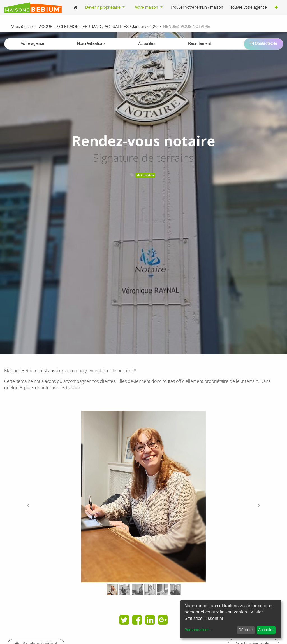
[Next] (259, 505)
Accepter (266, 630)
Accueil (47, 27)
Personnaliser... (198, 630)
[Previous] (28, 505)
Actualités (145, 175)
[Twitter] (124, 620)
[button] (276, 8)
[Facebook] (137, 620)
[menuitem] (76, 8)
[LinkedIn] (150, 620)
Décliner (246, 630)
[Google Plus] (163, 620)
